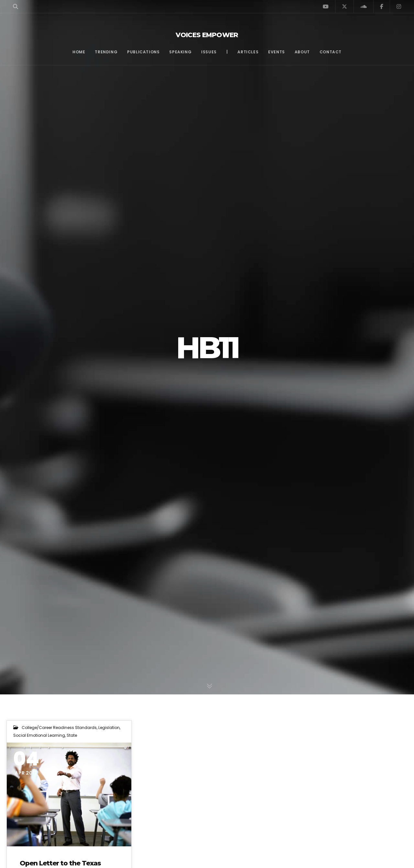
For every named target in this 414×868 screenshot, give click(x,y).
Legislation (109, 728)
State (72, 735)
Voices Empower (207, 35)
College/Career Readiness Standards (59, 728)
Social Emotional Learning (39, 735)
